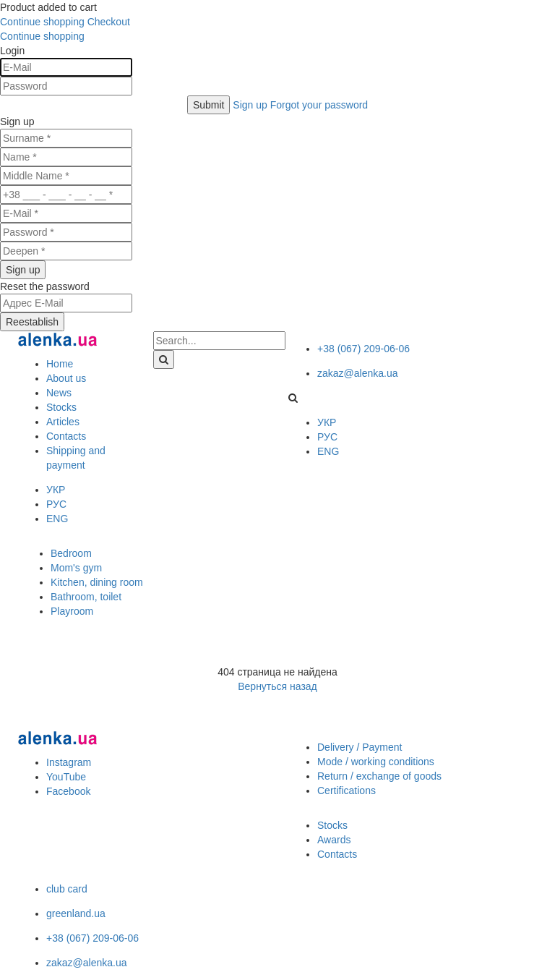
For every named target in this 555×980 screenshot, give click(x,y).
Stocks (332, 825)
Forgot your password (319, 105)
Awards (334, 840)
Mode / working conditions (376, 762)
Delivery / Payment (360, 747)
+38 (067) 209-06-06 (363, 349)
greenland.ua (76, 913)
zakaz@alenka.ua (358, 373)
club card (67, 889)
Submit (209, 105)
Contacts (337, 854)
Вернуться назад (277, 686)
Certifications (347, 791)
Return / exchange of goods (379, 776)
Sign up (251, 105)
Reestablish (32, 322)
